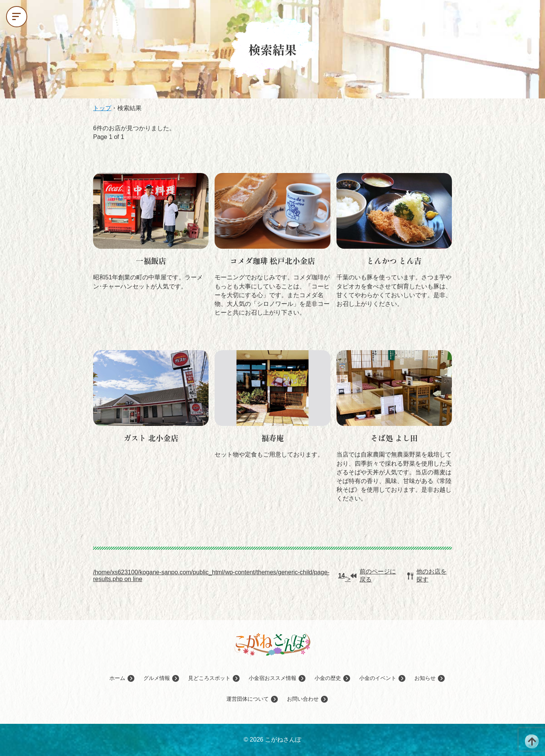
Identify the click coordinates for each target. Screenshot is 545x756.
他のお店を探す (427, 575)
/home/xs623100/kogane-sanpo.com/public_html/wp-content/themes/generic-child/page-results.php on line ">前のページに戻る (244, 575)
